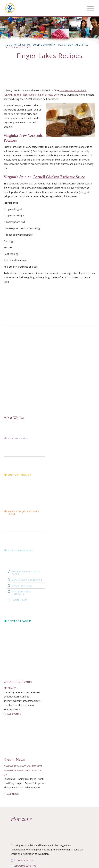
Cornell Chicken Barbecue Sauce (59, 177)
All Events (14, 714)
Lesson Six (23, 770)
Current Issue (24, 860)
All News (13, 794)
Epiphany (10, 688)
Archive (25, 866)
